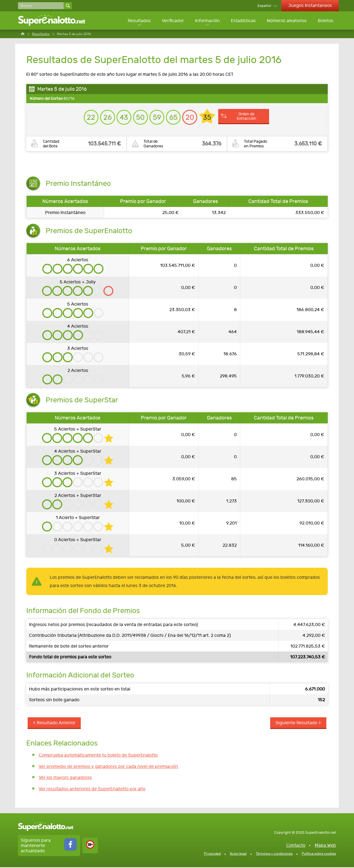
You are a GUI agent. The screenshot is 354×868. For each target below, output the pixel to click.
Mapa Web (325, 846)
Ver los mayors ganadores (65, 778)
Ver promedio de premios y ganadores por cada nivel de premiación (108, 767)
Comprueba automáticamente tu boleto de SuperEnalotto (98, 756)
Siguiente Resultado (296, 724)
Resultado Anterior (56, 724)
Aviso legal (238, 854)
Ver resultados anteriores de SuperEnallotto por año (92, 790)
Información (207, 21)
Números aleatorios (287, 21)
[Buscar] (41, 6)
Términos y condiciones (274, 854)
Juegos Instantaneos (310, 5)
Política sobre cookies (319, 854)
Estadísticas (243, 21)
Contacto (296, 846)
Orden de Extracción (248, 117)
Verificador (172, 21)
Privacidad (212, 854)
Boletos (326, 21)
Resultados (138, 21)
